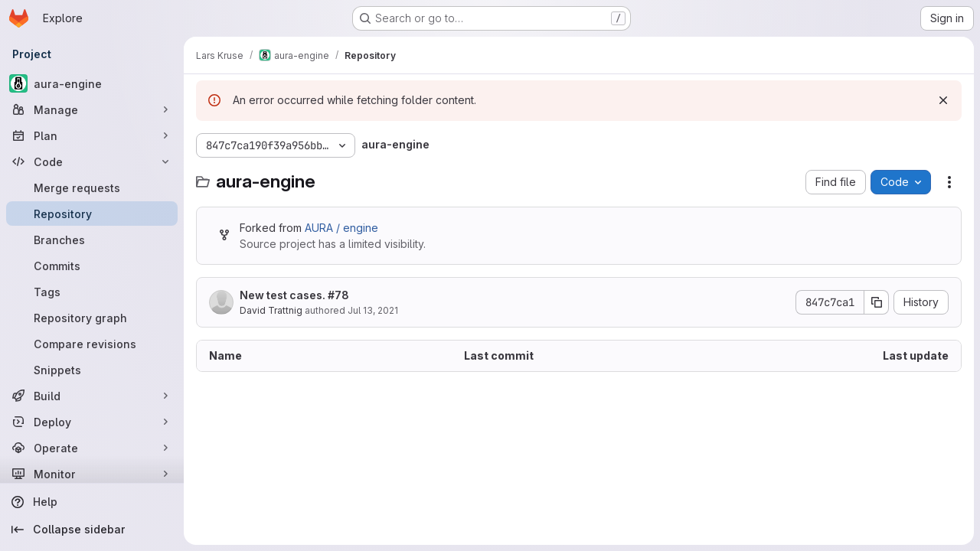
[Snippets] (92, 370)
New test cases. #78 (294, 295)
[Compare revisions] (92, 344)
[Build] (92, 396)
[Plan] (92, 135)
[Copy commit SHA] (877, 302)
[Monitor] (92, 474)
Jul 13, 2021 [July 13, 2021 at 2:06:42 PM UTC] (373, 310)
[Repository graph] (92, 318)
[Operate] (92, 448)
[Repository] (92, 214)
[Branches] (92, 240)
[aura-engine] (92, 83)
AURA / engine (341, 228)
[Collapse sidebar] (92, 530)
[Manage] (92, 109)
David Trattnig (271, 310)
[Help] (92, 502)
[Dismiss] (943, 100)
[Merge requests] (92, 187)
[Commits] (92, 266)
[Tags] (92, 292)
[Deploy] (92, 422)
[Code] (92, 161)
